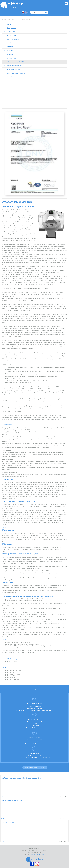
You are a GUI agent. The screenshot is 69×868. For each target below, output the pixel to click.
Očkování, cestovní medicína (16, 73)
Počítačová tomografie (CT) (23, 19)
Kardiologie (10, 43)
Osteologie (10, 54)
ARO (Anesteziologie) (13, 39)
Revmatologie (11, 32)
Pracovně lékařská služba (14, 69)
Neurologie (10, 50)
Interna (9, 24)
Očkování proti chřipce (9, 823)
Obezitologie (11, 77)
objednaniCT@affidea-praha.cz (40, 758)
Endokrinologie (11, 35)
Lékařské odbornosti (7, 19)
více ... (3, 796)
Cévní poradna (11, 28)
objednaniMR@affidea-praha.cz (35, 744)
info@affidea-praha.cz (37, 854)
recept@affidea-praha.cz (35, 708)
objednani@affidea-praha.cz (35, 728)
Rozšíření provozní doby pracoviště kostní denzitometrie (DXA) (21, 778)
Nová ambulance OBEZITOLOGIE (12, 800)
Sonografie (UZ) (11, 58)
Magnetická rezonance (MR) (15, 66)
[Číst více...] (5, 527)
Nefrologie (10, 47)
